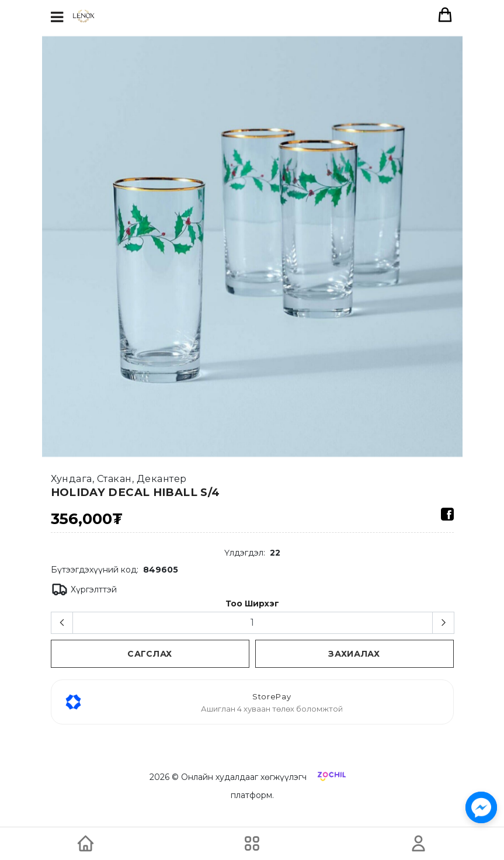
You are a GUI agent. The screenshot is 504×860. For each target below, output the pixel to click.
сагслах (150, 654)
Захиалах (354, 654)
